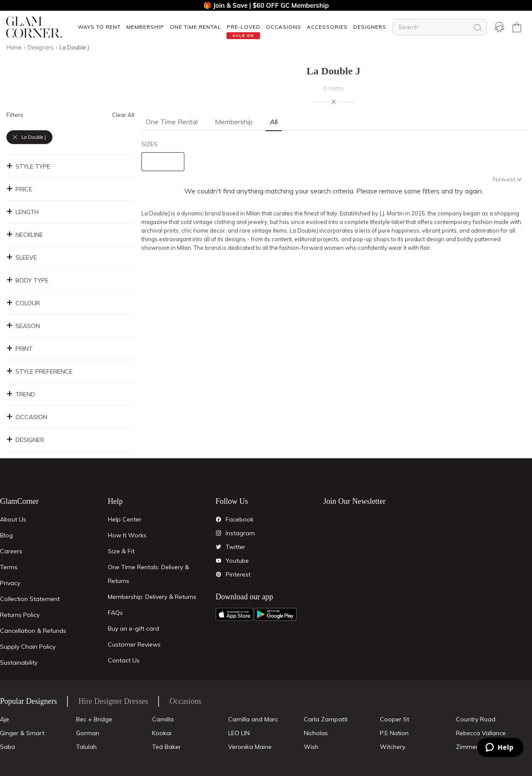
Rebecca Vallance (481, 733)
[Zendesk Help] (500, 747)
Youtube (237, 561)
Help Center (125, 519)
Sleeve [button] (22, 258)
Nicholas (316, 733)
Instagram (240, 533)
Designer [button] (25, 440)
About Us (13, 519)
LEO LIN (239, 733)
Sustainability (19, 663)
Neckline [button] (25, 235)
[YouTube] (219, 561)
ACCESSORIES (327, 27)
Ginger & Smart (22, 733)
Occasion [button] (27, 417)
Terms (9, 567)
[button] (99, 27)
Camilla (163, 719)
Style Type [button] (28, 166)
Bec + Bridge (94, 719)
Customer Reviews (134, 644)
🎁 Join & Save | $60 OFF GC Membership (266, 5)
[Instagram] (219, 533)
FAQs (115, 613)
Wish (311, 747)
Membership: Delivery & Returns (152, 597)
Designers (370, 27)
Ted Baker (167, 747)
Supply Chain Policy (28, 647)
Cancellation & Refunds (33, 631)
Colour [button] (23, 303)
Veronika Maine (250, 747)
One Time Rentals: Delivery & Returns (148, 574)
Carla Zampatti (326, 719)
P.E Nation (394, 733)
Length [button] (23, 212)
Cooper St (394, 719)
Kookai (162, 733)
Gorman (88, 733)
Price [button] (19, 189)
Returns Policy (20, 615)
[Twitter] (219, 547)
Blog (6, 535)
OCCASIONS (284, 27)
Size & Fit (121, 551)
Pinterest (238, 574)
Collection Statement (30, 599)
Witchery (393, 747)
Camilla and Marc (253, 719)
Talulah (86, 747)
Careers (11, 551)
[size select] (163, 162)
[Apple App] (235, 614)
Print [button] (20, 349)
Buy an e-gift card (133, 629)
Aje (5, 719)
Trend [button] (21, 394)
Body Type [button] (28, 280)
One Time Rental (196, 27)
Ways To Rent (99, 27)
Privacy (10, 583)
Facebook (240, 519)
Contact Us (124, 660)
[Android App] (275, 614)
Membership (145, 27)
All (274, 122)
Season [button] (23, 326)
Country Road (476, 719)
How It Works (127, 535)
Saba (8, 747)
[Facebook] (219, 519)
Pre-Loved (244, 27)
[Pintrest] (219, 574)
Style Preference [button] (40, 371)
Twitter (235, 547)
